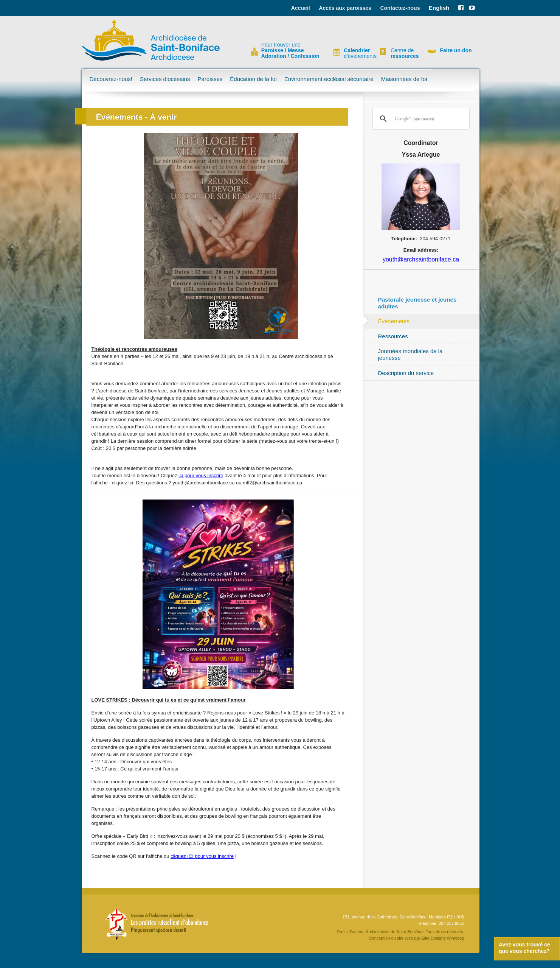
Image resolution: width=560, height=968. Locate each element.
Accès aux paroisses (345, 8)
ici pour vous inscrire (201, 475)
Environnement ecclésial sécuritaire (329, 79)
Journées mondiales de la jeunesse (410, 354)
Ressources (393, 336)
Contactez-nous (400, 8)
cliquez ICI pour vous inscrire (202, 856)
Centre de (404, 53)
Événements (394, 321)
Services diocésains (165, 79)
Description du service (406, 373)
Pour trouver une (290, 51)
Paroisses (210, 79)
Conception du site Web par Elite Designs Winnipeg (417, 938)
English (439, 8)
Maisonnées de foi (404, 79)
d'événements (357, 53)
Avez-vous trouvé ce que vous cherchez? (524, 948)
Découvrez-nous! (111, 79)
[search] (420, 119)
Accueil (301, 8)
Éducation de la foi (253, 79)
